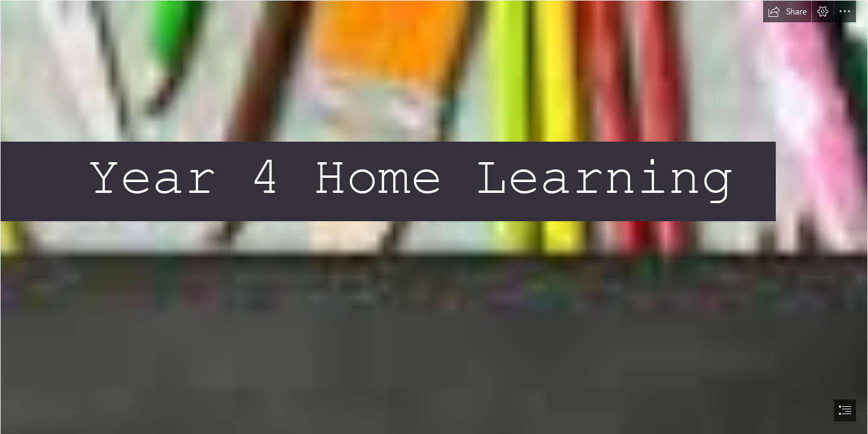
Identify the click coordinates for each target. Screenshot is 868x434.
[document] (434, 217)
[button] (787, 11)
